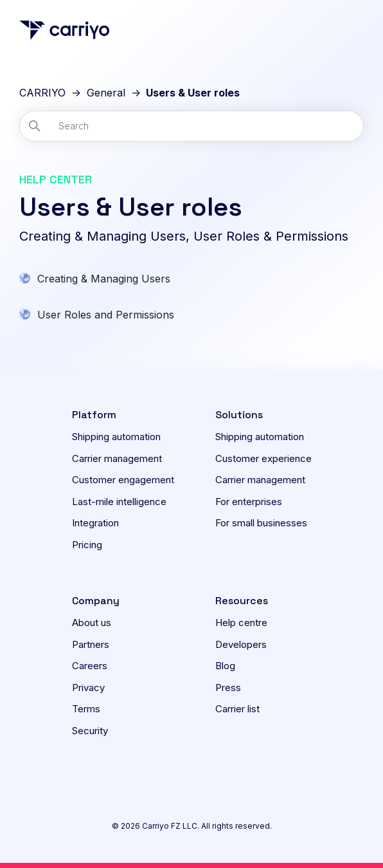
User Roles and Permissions (106, 315)
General (106, 93)
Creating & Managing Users (104, 279)
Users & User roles (193, 93)
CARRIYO (42, 93)
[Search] (191, 126)
